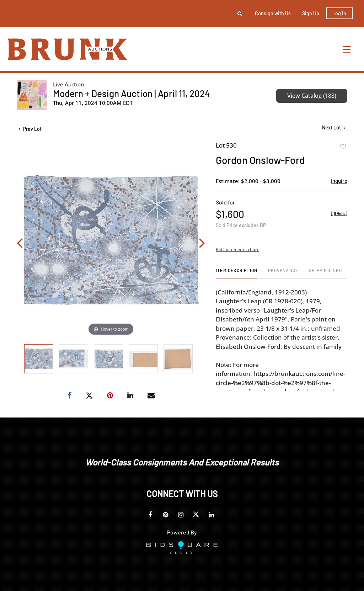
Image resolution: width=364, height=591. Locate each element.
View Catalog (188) (312, 96)
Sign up (311, 13)
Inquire (339, 181)
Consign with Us (273, 13)
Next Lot (334, 127)
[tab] (237, 273)
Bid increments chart (237, 249)
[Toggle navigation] (347, 49)
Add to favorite (343, 147)
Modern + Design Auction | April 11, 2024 (132, 93)
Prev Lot (30, 129)
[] (339, 213)
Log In (339, 13)
